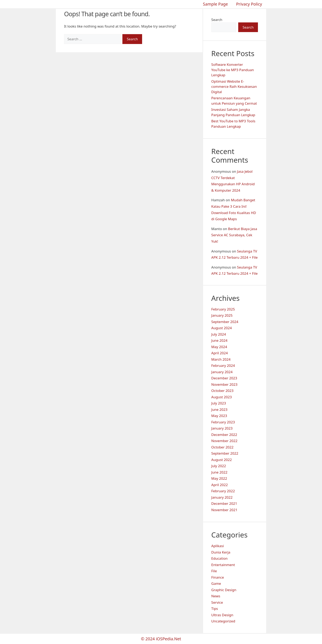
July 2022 (219, 466)
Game (216, 583)
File (214, 571)
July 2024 (219, 334)
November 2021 (224, 510)
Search (217, 20)
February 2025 (223, 309)
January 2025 (222, 315)
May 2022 (219, 478)
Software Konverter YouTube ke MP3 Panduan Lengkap (233, 70)
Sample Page (215, 4)
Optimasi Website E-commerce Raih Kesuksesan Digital (234, 87)
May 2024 (219, 347)
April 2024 (220, 353)
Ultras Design (222, 615)
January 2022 (222, 497)
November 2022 (224, 441)
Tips (215, 609)
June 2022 (219, 472)
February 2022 (223, 491)
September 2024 (225, 322)
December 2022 (224, 435)
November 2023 (224, 384)
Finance (218, 577)
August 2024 (222, 328)
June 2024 (219, 340)
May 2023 (219, 416)
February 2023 (223, 422)
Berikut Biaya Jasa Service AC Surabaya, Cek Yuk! (234, 235)
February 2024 (223, 365)
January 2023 (222, 428)
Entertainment (223, 565)
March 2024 (221, 359)
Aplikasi (218, 546)
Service (217, 602)
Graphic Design (224, 590)
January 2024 (222, 372)
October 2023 (222, 391)
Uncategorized (223, 621)
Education (219, 558)
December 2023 (224, 378)
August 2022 (222, 460)
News (216, 596)
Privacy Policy (249, 4)
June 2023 (219, 409)
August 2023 (222, 397)
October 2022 (222, 447)
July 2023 (219, 403)
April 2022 (220, 485)
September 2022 (225, 453)
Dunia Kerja (221, 552)
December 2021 (224, 503)
